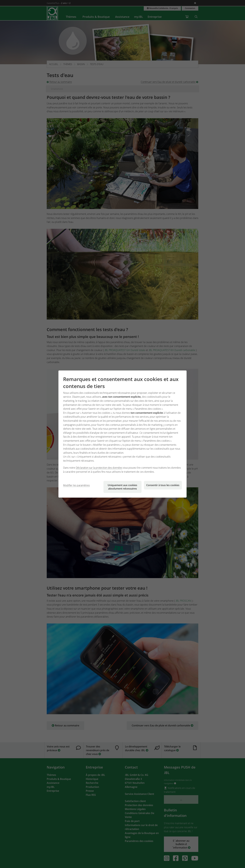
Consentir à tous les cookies (163, 485)
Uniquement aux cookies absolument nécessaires (122, 487)
